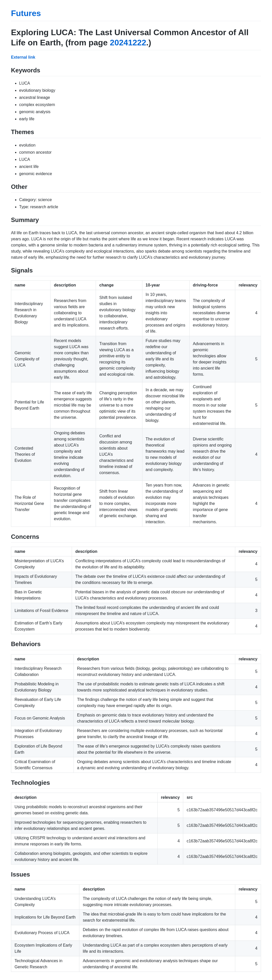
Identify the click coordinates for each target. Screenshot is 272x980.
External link (23, 57)
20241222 (128, 43)
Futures (26, 13)
